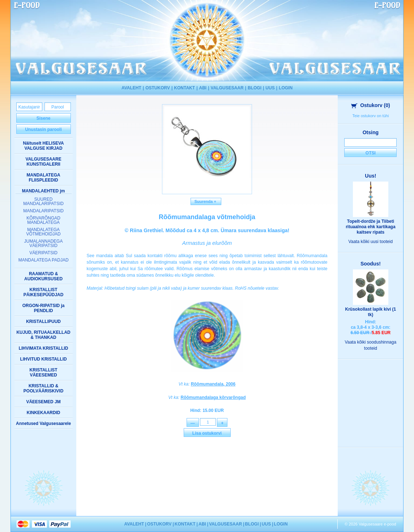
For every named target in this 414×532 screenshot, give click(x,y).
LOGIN (286, 88)
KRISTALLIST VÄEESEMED (44, 373)
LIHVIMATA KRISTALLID (44, 348)
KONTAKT (184, 88)
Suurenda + (206, 201)
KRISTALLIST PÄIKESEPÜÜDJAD (44, 292)
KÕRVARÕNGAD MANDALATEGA (43, 220)
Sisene (44, 118)
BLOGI (255, 88)
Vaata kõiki (371, 242)
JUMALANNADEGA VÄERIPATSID (44, 243)
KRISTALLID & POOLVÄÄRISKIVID (43, 388)
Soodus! (371, 264)
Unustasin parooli (43, 129)
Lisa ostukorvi (207, 434)
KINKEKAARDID (44, 413)
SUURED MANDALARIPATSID (43, 201)
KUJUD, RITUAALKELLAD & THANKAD (43, 335)
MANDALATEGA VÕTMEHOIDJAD (43, 232)
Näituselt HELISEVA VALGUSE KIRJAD (44, 146)
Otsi (371, 153)
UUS (270, 88)
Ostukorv (371, 105)
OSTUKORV (158, 88)
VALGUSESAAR (227, 88)
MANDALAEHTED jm (44, 191)
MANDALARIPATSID (43, 211)
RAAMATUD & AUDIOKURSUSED (43, 276)
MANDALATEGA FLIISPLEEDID (44, 178)
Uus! (370, 176)
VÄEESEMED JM (43, 402)
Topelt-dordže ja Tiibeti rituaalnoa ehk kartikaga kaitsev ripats (370, 227)
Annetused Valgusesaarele (43, 424)
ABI (203, 88)
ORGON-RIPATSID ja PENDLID (44, 308)
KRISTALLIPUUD (43, 322)
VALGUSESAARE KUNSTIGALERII (44, 162)
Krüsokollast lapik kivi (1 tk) (371, 312)
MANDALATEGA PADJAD (44, 260)
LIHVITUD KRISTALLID (44, 359)
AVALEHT (131, 88)
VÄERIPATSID (43, 253)
